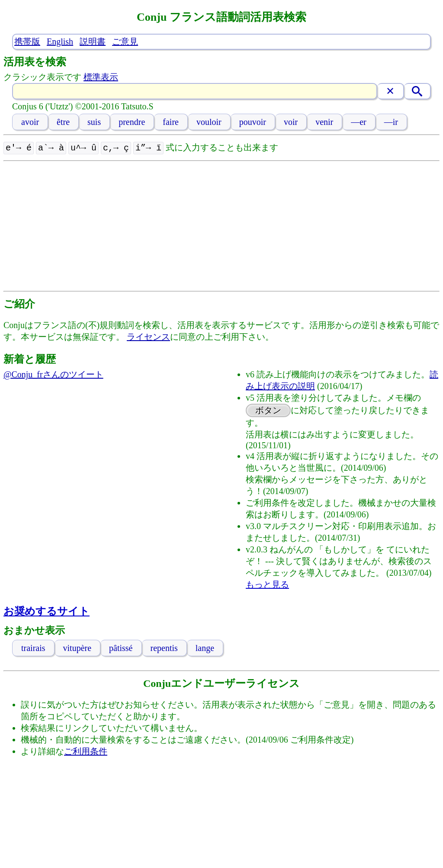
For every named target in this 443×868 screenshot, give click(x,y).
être (63, 122)
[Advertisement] (222, 225)
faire (171, 122)
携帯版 (27, 41)
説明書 (93, 41)
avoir (30, 122)
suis (94, 122)
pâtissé (121, 647)
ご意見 (125, 41)
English (60, 41)
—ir (391, 122)
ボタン (268, 409)
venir (324, 122)
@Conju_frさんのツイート (53, 373)
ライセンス (148, 336)
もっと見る (267, 584)
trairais (33, 647)
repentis (164, 647)
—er (359, 122)
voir (291, 122)
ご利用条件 (86, 750)
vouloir (209, 122)
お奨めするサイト (47, 610)
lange (205, 647)
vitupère (77, 647)
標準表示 (101, 77)
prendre (132, 122)
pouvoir (253, 122)
